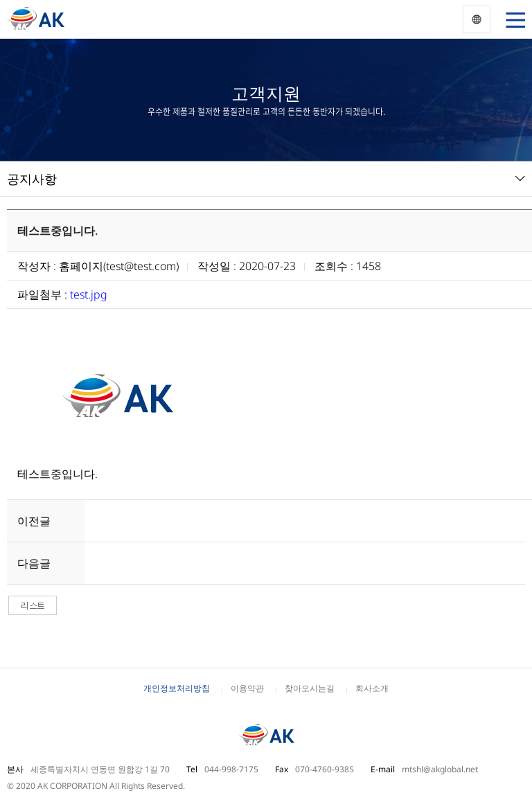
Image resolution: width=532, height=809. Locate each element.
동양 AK (35, 19)
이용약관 (247, 688)
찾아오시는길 (310, 688)
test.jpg (89, 294)
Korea (477, 19)
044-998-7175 (231, 769)
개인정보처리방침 (177, 688)
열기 (513, 19)
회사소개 (372, 688)
